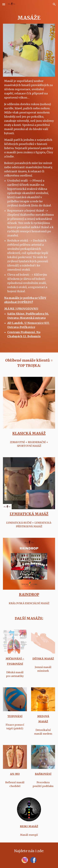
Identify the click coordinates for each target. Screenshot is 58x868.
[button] (4, 4)
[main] (29, 18)
